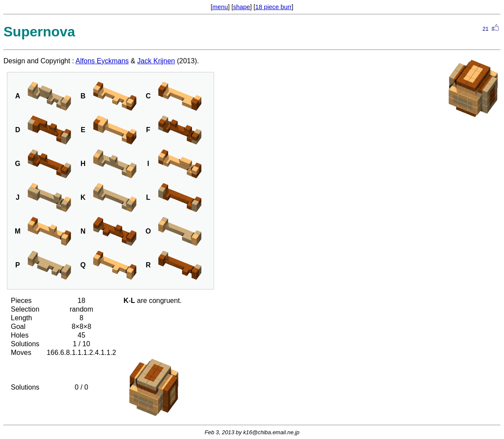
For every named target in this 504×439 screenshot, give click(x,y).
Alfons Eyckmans (102, 61)
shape (242, 7)
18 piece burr (273, 7)
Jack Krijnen (156, 61)
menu (220, 7)
